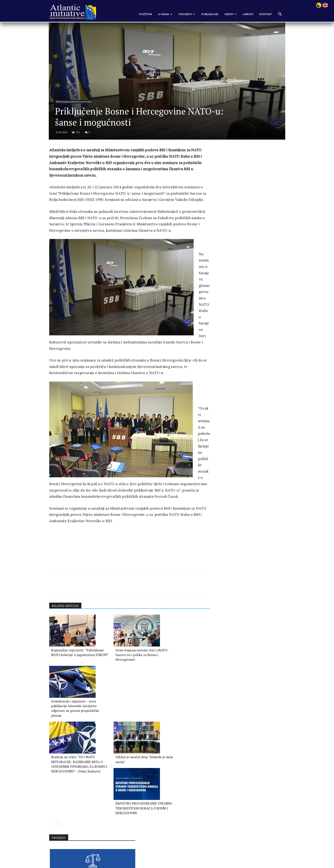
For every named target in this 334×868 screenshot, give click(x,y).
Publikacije (206, 14)
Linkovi (244, 14)
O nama (161, 14)
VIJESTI (226, 14)
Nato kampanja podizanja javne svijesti (79, 111)
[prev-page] (56, 805)
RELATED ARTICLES (70, 673)
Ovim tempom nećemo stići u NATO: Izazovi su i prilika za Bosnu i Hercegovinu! (125, 722)
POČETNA (141, 14)
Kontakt (261, 14)
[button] (276, 14)
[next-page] (63, 805)
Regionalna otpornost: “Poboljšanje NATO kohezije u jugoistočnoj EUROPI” (75, 722)
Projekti (183, 14)
